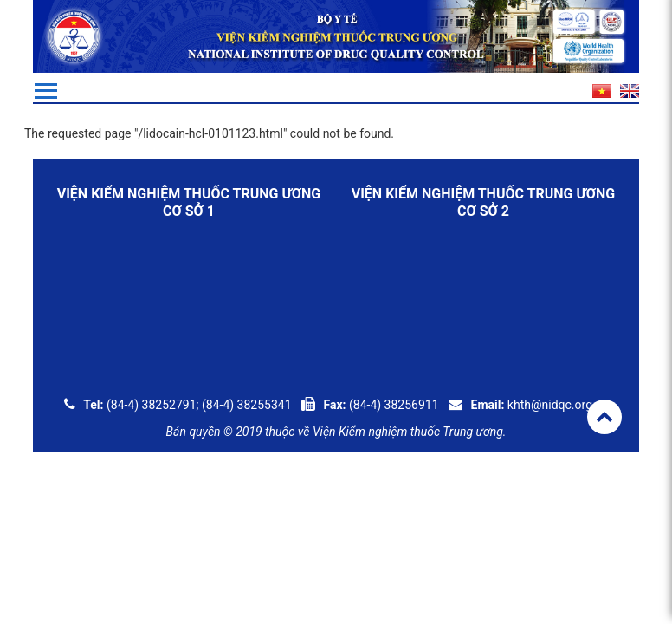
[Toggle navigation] (46, 91)
